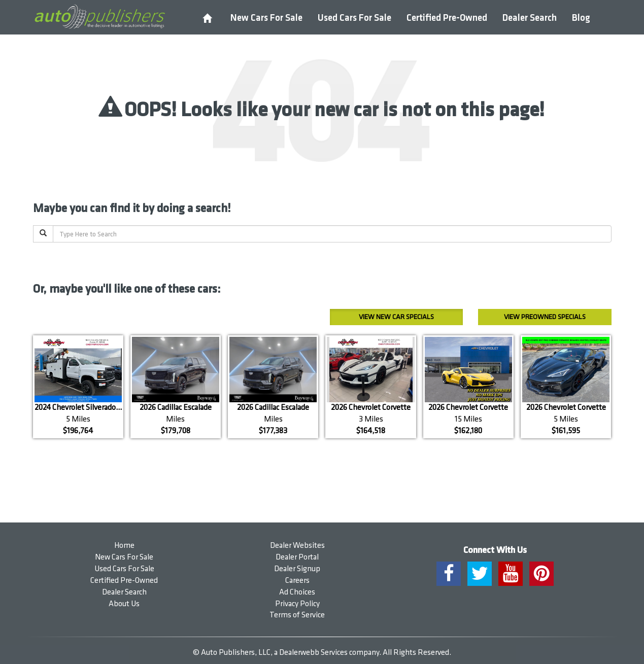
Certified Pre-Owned (447, 18)
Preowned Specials (545, 317)
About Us (124, 604)
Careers (297, 581)
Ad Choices (297, 592)
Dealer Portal (297, 557)
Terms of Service (297, 615)
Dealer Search (530, 18)
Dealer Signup (297, 569)
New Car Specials (396, 317)
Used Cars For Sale (354, 18)
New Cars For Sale (266, 18)
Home (124, 546)
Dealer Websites (297, 546)
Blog (581, 18)
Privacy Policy (297, 604)
